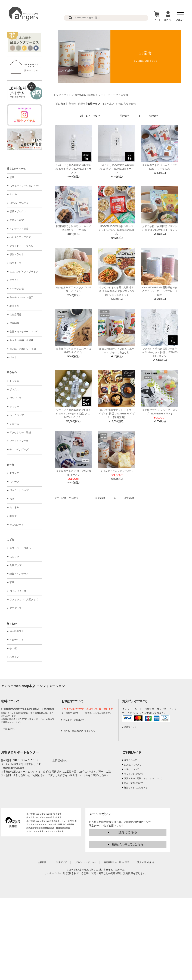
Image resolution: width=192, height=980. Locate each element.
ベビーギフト (17, 640)
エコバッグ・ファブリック (24, 272)
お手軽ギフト (17, 631)
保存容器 (14, 323)
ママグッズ (16, 608)
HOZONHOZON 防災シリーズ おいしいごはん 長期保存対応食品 (117, 230)
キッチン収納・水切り (21, 340)
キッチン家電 (17, 289)
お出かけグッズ (18, 591)
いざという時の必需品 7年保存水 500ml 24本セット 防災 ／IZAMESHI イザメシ (74, 414)
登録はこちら (128, 832)
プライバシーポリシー (85, 862)
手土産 (13, 648)
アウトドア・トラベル (21, 246)
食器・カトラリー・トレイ (24, 332)
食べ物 (10, 465)
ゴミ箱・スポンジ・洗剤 (23, 349)
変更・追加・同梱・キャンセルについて (143, 778)
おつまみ (14, 507)
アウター (14, 407)
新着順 (73, 104)
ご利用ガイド (132, 752)
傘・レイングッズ (19, 450)
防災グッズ (16, 263)
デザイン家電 (17, 220)
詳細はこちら (9, 729)
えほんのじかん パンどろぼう (117, 471)
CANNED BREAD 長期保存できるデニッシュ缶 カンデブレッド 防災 (160, 291)
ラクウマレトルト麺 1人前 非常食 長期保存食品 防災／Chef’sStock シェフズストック (117, 291)
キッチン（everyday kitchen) (80, 95)
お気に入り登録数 (126, 104)
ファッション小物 (19, 441)
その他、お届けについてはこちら (79, 731)
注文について (131, 760)
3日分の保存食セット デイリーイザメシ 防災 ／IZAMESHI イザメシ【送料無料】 (117, 414)
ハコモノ (14, 657)
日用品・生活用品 (19, 203)
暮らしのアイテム (16, 169)
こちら (85, 775)
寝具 (12, 177)
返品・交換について (134, 783)
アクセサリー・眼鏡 (20, 432)
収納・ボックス (18, 211)
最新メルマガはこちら (128, 844)
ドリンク (14, 473)
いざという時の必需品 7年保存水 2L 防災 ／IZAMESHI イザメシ (117, 169)
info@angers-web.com (13, 768)
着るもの (12, 372)
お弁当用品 (16, 314)
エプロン (14, 280)
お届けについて (132, 769)
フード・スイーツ (108, 95)
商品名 (82, 104)
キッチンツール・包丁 (21, 297)
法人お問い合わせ (146, 862)
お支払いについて (133, 765)
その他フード (17, 524)
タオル (13, 194)
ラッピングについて (134, 774)
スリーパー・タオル (20, 548)
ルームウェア (17, 415)
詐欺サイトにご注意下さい (137, 788)
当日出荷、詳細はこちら (75, 720)
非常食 (13, 516)
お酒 (12, 499)
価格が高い (108, 104)
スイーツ (14, 482)
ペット (13, 357)
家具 (12, 582)
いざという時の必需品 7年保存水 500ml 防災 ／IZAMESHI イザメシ (73, 169)
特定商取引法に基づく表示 (117, 862)
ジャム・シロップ (19, 490)
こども (10, 539)
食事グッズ (16, 565)
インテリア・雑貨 (19, 229)
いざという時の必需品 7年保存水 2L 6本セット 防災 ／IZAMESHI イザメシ (160, 352)
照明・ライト (17, 254)
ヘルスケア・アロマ (20, 237)
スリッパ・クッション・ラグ (25, 186)
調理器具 (14, 306)
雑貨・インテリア (19, 574)
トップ (57, 95)
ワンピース (16, 398)
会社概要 (42, 862)
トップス (14, 381)
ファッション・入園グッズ (24, 599)
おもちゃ (14, 557)
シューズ (14, 424)
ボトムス (14, 389)
